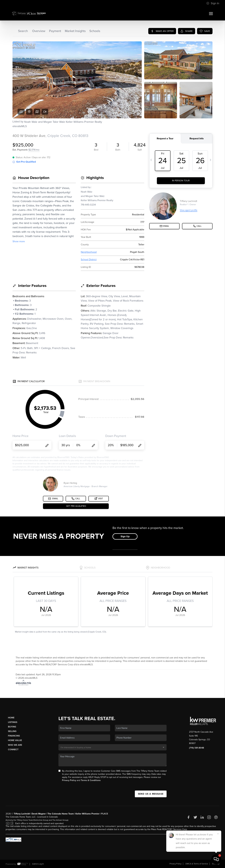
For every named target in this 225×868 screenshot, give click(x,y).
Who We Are (15, 745)
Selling (12, 731)
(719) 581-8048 (196, 748)
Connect (13, 750)
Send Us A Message (151, 794)
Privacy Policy (69, 780)
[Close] (218, 834)
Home (11, 718)
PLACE (105, 814)
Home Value (15, 740)
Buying (12, 727)
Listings (13, 722)
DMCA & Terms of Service (197, 864)
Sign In (213, 3)
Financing (14, 736)
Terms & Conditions (91, 780)
